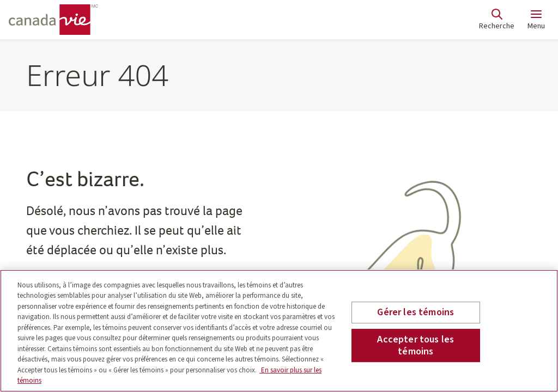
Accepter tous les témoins (416, 345)
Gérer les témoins (416, 313)
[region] (279, 331)
